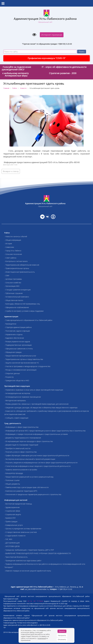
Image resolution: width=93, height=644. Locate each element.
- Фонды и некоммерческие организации (20, 370)
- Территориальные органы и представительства (24, 359)
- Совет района (10, 258)
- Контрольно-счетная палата (16, 261)
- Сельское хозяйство (13, 283)
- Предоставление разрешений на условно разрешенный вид (29, 477)
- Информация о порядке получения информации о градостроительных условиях (36, 434)
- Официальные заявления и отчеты (19, 349)
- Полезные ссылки (12, 480)
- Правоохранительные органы (17, 268)
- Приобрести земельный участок (17, 448)
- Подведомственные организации (18, 345)
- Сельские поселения (13, 254)
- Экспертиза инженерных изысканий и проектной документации (30, 459)
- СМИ (7, 276)
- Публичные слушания (13, 293)
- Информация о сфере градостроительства (21, 427)
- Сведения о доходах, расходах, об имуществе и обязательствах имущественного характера (41, 408)
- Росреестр (9, 377)
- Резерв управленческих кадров (17, 342)
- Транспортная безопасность (16, 557)
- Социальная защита (13, 514)
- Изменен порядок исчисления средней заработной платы (28, 571)
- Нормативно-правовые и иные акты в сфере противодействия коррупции (34, 390)
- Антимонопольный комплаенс (17, 297)
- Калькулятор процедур (14, 473)
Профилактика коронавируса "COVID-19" (47, 58)
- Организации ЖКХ (12, 286)
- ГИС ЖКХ (8, 539)
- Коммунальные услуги (13, 525)
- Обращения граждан (13, 352)
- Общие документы (12, 484)
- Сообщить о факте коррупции (16, 418)
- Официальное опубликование (17, 307)
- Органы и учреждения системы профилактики (23, 529)
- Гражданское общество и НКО (17, 380)
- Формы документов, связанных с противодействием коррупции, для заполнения (36, 404)
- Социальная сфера (12, 511)
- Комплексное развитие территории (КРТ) (21, 491)
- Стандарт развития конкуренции (17, 290)
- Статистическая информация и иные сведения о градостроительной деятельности (37, 466)
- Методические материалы (15, 400)
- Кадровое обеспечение (14, 338)
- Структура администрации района (18, 327)
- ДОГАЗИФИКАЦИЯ (12, 543)
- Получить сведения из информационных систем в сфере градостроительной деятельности (41, 463)
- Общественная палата (14, 300)
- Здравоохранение (12, 507)
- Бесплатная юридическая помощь (18, 504)
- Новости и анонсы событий (16, 236)
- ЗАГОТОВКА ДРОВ (12, 546)
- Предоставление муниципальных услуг (20, 356)
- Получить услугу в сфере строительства (20, 452)
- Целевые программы (13, 279)
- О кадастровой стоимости (15, 536)
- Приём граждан (11, 521)
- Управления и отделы (13, 334)
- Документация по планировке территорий (21, 445)
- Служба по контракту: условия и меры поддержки (24, 311)
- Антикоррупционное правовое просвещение (23, 397)
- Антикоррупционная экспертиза (17, 393)
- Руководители (10, 324)
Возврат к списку (11, 171)
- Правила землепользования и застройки (21, 470)
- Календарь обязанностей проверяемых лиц (22, 304)
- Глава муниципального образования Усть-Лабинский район (28, 320)
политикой (42, 638)
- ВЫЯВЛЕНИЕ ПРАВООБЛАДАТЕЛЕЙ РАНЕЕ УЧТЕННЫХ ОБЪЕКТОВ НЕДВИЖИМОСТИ (38, 553)
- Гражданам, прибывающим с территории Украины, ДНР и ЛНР (29, 550)
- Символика (9, 247)
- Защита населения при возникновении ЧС (22, 363)
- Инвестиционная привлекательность (20, 272)
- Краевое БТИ (10, 518)
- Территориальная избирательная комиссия (22, 265)
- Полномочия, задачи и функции (17, 331)
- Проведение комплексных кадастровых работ (23, 561)
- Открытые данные (12, 373)
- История (8, 244)
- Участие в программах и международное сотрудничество (27, 366)
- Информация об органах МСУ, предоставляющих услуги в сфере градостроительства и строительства (45, 431)
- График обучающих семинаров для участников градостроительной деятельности (37, 455)
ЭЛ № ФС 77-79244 (35, 601)
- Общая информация (13, 240)
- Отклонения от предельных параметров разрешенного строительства (33, 494)
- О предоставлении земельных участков (20, 532)
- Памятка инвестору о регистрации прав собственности (26, 487)
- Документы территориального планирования (23, 438)
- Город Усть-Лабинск (13, 251)
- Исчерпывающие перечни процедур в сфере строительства (29, 441)
